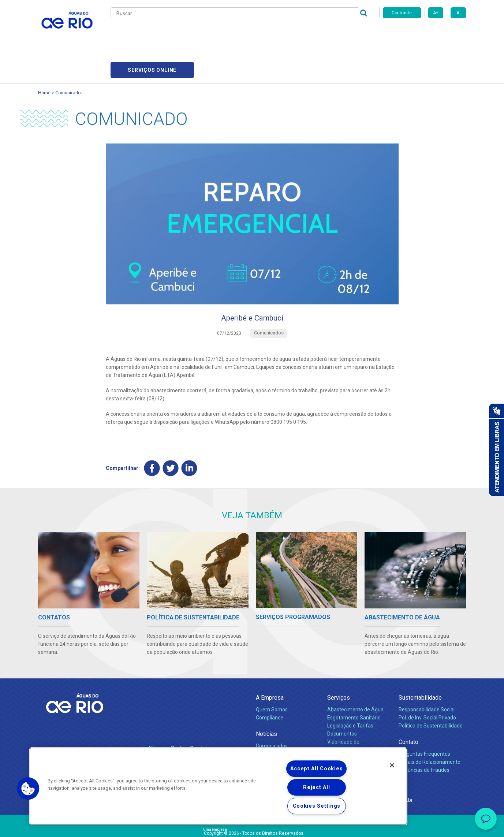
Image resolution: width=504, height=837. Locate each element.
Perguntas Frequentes (424, 721)
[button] (28, 789)
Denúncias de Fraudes (424, 737)
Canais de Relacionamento (430, 729)
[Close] (392, 765)
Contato (408, 709)
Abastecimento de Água (355, 677)
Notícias (266, 701)
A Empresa (270, 665)
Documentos (342, 701)
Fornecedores (295, 33)
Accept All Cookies (316, 769)
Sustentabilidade (420, 665)
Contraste (402, 13)
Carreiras (261, 33)
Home (44, 57)
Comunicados (69, 57)
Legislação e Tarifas (350, 693)
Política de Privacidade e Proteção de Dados (252, 826)
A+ (436, 13)
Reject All (316, 787)
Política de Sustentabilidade (431, 693)
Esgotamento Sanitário (354, 685)
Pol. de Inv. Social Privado (427, 685)
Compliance (270, 685)
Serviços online (425, 33)
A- (458, 13)
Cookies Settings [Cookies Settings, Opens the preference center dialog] (317, 806)
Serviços (339, 665)
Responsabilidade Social (427, 677)
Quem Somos (272, 677)
